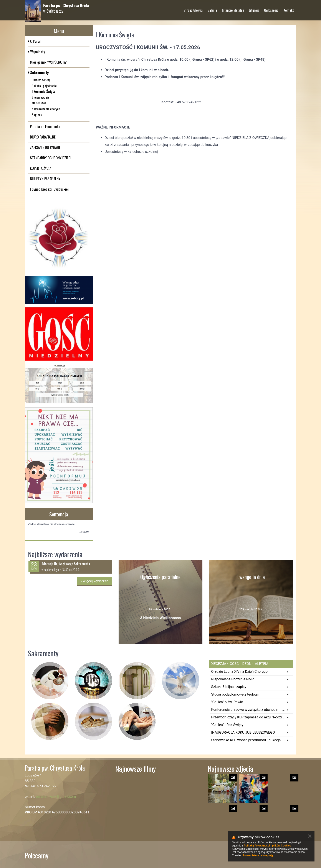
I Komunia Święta (44, 91)
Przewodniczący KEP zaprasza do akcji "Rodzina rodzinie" (248, 717)
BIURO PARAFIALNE (43, 137)
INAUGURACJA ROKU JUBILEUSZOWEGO (243, 732)
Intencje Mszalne (233, 8)
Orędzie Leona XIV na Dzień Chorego (239, 672)
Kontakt (289, 8)
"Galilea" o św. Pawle (227, 702)
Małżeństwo (39, 103)
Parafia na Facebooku (45, 126)
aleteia (261, 664)
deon (247, 664)
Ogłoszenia (271, 8)
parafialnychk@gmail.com (56, 797)
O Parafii (36, 41)
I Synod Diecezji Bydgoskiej (49, 189)
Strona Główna (193, 8)
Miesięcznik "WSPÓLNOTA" (48, 62)
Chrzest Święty (41, 80)
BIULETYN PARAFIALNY (45, 179)
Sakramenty (39, 73)
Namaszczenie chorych (46, 109)
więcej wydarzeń (94, 581)
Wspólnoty (37, 52)
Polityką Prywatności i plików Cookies (267, 846)
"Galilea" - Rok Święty (227, 725)
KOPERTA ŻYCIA (41, 168)
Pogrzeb (37, 114)
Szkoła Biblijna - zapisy (229, 687)
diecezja (218, 664)
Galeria (212, 8)
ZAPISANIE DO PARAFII (45, 147)
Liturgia (254, 8)
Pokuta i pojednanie (44, 86)
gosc (234, 664)
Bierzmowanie (41, 97)
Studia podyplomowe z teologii (235, 694)
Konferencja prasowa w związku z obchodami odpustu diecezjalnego (248, 710)
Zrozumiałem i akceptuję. (258, 855)
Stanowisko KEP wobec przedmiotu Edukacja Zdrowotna (248, 740)
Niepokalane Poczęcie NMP (232, 679)
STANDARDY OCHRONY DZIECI (51, 158)
